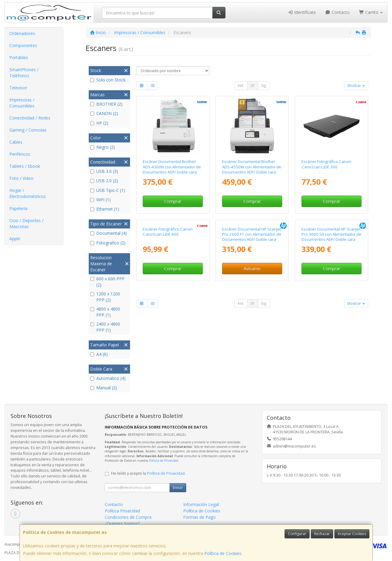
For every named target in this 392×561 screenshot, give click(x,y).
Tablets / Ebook (25, 166)
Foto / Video (21, 178)
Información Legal (201, 504)
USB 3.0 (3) (104, 171)
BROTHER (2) (106, 104)
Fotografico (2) (108, 243)
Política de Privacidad (164, 461)
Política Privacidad (122, 511)
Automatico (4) (108, 378)
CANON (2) (104, 113)
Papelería (18, 208)
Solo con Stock (108, 80)
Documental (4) (108, 233)
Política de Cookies (223, 553)
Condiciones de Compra (128, 517)
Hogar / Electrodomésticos (28, 193)
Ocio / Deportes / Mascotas (26, 223)
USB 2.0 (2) (104, 181)
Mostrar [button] (356, 86)
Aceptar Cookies (352, 534)
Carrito (371, 12)
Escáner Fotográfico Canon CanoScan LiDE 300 (326, 164)
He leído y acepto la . (148, 473)
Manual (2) (104, 388)
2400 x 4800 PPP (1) (105, 327)
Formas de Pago (199, 517)
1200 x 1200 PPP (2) (105, 297)
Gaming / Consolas (28, 130)
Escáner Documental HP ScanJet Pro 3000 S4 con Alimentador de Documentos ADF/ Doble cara (331, 290)
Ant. (241, 86)
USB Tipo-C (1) (108, 190)
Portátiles (19, 57)
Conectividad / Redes (30, 118)
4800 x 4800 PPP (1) (105, 312)
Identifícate (302, 12)
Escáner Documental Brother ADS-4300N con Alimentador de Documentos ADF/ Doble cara (172, 167)
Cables (16, 142)
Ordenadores (22, 33)
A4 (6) (99, 354)
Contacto (337, 12)
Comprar (173, 201)
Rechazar (322, 534)
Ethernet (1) (105, 209)
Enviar (178, 488)
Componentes (23, 45)
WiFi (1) (100, 200)
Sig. (264, 86)
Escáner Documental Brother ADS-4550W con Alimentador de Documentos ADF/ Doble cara (252, 167)
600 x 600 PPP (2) (107, 282)
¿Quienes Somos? (122, 523)
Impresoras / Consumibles (22, 103)
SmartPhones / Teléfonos (24, 73)
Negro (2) (103, 147)
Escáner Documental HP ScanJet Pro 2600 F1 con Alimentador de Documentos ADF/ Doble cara (252, 290)
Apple (15, 239)
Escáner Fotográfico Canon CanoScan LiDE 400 (168, 288)
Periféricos (20, 154)
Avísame (252, 325)
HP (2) (99, 123)
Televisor (18, 88)
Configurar (297, 534)
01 (253, 86)
